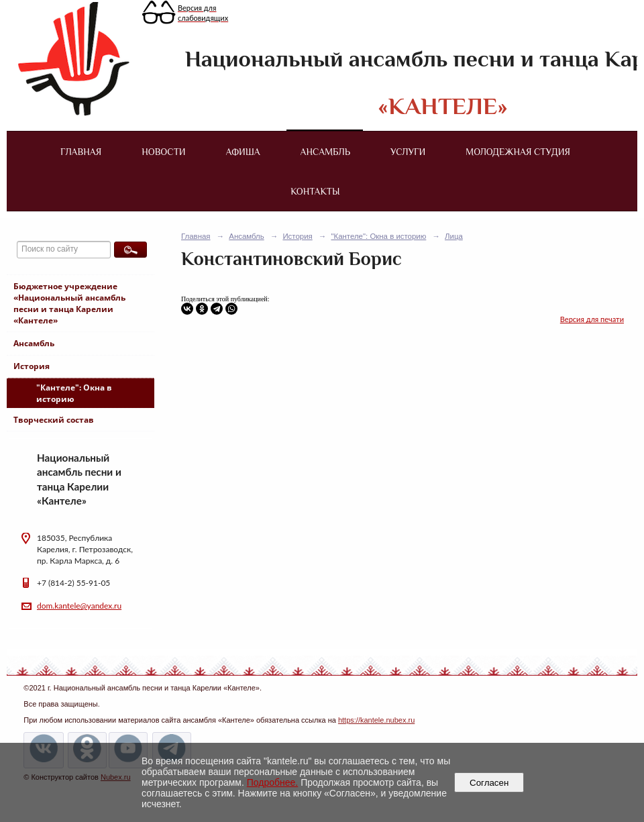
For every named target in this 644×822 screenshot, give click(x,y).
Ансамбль (325, 152)
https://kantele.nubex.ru (376, 720)
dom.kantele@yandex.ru (79, 606)
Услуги (408, 152)
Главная (81, 152)
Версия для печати (592, 319)
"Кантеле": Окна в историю (74, 393)
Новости (163, 152)
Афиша (243, 152)
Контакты (315, 191)
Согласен (489, 783)
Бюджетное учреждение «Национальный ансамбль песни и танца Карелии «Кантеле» (69, 303)
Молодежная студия (518, 152)
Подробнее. (273, 782)
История (32, 366)
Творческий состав (54, 420)
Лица (454, 236)
